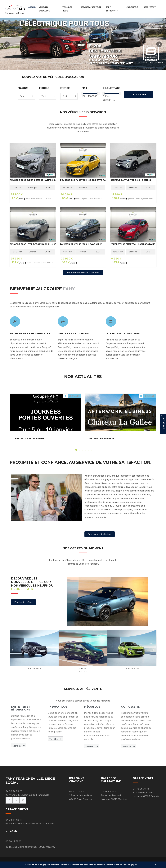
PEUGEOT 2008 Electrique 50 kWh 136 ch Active (34, 180)
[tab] (76, 450)
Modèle (44, 88)
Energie (65, 88)
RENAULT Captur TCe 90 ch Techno (131, 180)
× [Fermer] (155, 865)
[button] (13, 650)
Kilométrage (112, 88)
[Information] (25, 199)
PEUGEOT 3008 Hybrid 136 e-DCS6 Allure (33, 244)
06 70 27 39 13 (13, 841)
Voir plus (19, 746)
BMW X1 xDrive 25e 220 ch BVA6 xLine (81, 244)
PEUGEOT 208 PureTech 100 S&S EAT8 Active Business (84, 180)
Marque (23, 88)
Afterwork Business (102, 438)
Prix (84, 88)
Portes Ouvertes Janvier (29, 438)
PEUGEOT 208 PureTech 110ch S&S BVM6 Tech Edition (134, 244)
